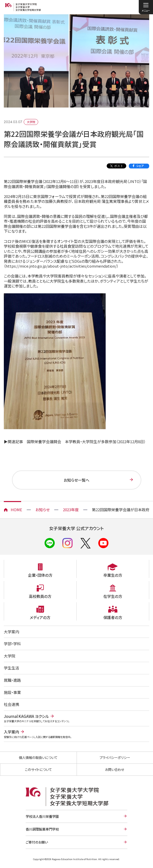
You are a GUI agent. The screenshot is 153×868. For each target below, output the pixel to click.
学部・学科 (12, 644)
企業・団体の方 (40, 575)
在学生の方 (113, 596)
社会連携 (11, 704)
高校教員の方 (40, 596)
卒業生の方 (113, 575)
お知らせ (43, 510)
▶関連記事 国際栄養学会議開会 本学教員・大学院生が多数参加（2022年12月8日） (75, 442)
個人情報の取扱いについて (38, 758)
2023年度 (71, 510)
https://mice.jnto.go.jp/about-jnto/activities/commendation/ (61, 266)
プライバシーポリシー (115, 758)
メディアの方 (40, 617)
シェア (140, 166)
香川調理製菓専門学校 (42, 829)
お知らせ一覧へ (76, 480)
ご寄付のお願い (37, 842)
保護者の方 (113, 617)
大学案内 (11, 632)
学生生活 (11, 668)
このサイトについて (38, 770)
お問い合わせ (115, 770)
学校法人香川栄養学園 (42, 816)
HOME (16, 510)
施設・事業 (12, 692)
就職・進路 (12, 680)
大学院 (10, 656)
